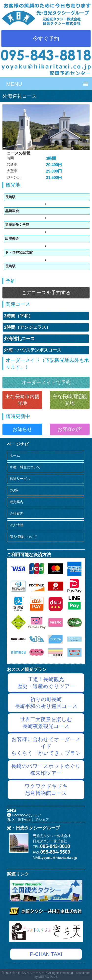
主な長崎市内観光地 (22, 400)
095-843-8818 (55, 846)
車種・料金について (25, 467)
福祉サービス (20, 479)
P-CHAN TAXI (46, 954)
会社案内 (16, 513)
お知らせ (22, 429)
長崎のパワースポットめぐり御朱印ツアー (46, 770)
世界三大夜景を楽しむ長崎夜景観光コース (46, 723)
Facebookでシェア (24, 815)
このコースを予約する (46, 293)
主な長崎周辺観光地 (70, 400)
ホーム (15, 455)
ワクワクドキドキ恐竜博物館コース (46, 790)
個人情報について (23, 537)
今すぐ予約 (46, 38)
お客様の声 (70, 429)
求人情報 (16, 525)
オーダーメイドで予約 (46, 382)
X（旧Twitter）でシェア (28, 820)
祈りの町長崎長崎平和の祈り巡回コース (46, 703)
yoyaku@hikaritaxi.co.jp (59, 858)
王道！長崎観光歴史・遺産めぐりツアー (46, 683)
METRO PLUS (48, 977)
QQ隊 (14, 490)
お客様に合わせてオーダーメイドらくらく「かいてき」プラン (46, 746)
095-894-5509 (55, 852)
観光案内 (16, 502)
